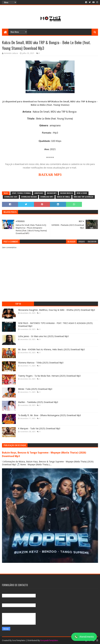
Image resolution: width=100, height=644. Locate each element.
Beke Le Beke (82, 193)
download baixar (29, 197)
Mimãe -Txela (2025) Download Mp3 (35, 389)
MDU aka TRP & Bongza (84, 197)
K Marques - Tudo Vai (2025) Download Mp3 (39, 429)
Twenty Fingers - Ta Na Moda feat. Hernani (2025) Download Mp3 (49, 376)
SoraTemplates (19, 640)
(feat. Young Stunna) (21, 193)
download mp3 (47, 197)
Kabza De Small (63, 197)
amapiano (39, 193)
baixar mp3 (52, 193)
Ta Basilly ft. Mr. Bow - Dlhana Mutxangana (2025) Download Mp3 (50, 415)
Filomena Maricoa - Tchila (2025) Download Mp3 (41, 363)
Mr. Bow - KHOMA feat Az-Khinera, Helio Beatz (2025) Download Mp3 (51, 349)
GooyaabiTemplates (49, 640)
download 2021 (11, 197)
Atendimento (84, 637)
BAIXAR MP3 (50, 175)
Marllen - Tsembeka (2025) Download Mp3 (38, 402)
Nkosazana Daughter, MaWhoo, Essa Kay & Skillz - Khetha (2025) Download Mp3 (57, 310)
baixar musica (67, 193)
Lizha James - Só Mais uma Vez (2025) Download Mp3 (43, 336)
